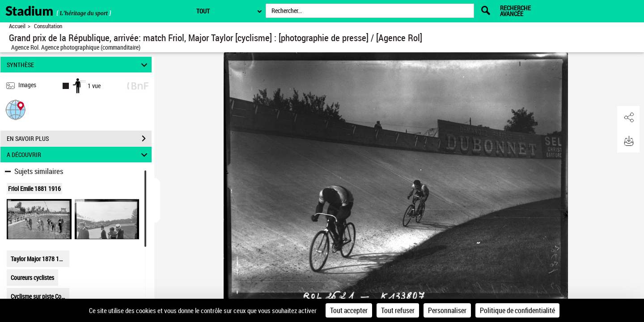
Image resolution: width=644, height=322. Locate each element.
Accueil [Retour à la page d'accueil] (17, 26)
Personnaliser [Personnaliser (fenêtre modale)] (447, 310)
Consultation (48, 26)
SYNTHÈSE (78, 65)
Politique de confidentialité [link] (517, 310)
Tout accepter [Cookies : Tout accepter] (349, 310)
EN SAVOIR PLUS (79, 139)
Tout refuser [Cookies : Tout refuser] (398, 310)
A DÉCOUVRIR (78, 155)
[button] (16, 109)
